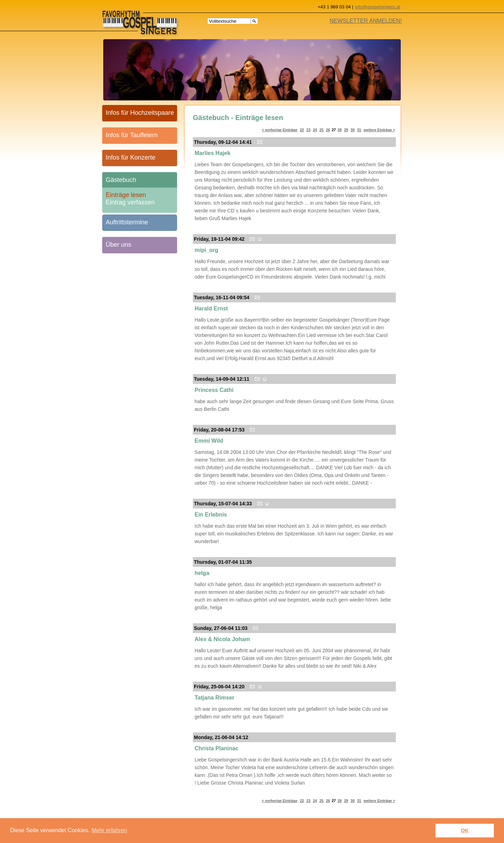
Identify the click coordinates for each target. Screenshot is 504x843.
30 (353, 130)
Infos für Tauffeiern (132, 135)
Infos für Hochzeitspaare (140, 113)
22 (302, 130)
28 (339, 130)
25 (322, 130)
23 (308, 130)
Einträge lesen (126, 194)
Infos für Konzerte (131, 157)
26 (328, 130)
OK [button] (465, 830)
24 (315, 130)
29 (346, 130)
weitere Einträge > (379, 130)
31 (359, 130)
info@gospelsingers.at (378, 7)
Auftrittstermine (127, 222)
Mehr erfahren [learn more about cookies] (109, 830)
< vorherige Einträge (280, 130)
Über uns (118, 245)
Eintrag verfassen (130, 201)
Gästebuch (121, 180)
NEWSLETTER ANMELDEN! (366, 21)
